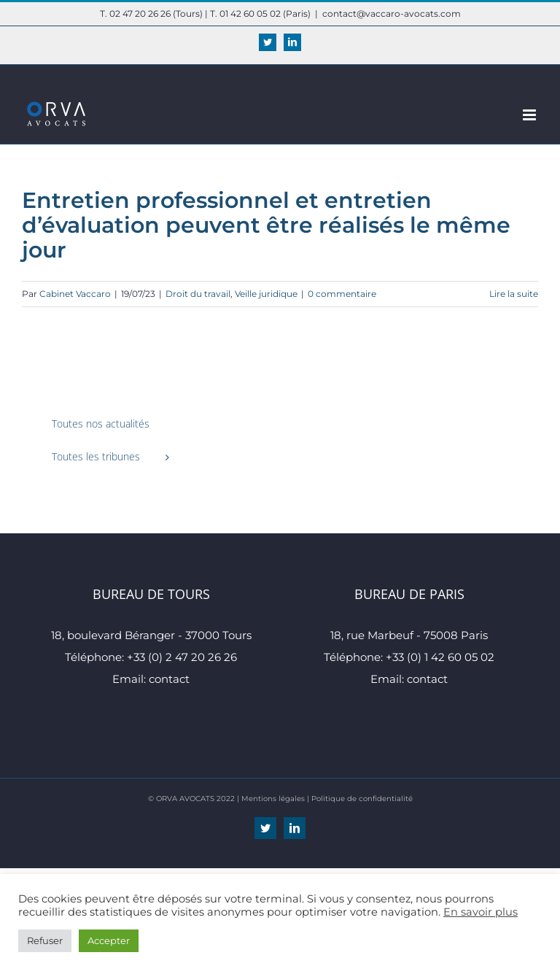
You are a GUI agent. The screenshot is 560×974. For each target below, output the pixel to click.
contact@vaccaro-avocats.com (392, 13)
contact (169, 679)
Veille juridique (266, 294)
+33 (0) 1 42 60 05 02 (440, 657)
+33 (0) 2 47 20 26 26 (182, 657)
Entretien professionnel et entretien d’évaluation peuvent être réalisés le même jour (266, 225)
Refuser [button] (45, 940)
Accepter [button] (109, 940)
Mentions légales (273, 799)
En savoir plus (481, 912)
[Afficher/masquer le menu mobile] (530, 115)
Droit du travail (198, 294)
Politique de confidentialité (362, 799)
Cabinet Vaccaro (75, 294)
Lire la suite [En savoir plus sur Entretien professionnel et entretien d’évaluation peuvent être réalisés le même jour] (514, 294)
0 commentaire (342, 294)
